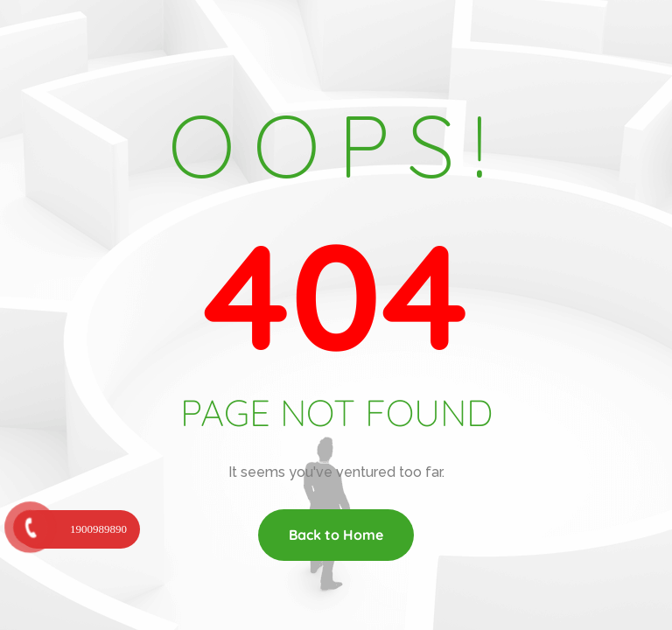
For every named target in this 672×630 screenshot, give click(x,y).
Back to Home (336, 535)
